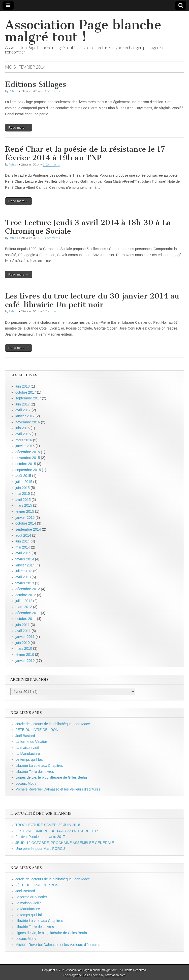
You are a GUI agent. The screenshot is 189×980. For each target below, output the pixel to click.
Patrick (13, 91)
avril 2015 (23, 500)
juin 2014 (23, 541)
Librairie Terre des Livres (35, 772)
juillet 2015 (24, 482)
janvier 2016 (25, 446)
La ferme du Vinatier (31, 742)
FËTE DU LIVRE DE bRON (37, 730)
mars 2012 (24, 607)
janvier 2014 (25, 565)
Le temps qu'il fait (29, 759)
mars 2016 (24, 440)
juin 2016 (23, 428)
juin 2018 (23, 386)
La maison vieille (28, 748)
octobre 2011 (26, 619)
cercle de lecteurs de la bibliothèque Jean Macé (53, 724)
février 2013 (25, 583)
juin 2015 (23, 488)
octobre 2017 (26, 392)
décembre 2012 (28, 589)
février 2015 (25, 511)
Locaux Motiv (26, 783)
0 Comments (51, 91)
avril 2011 (23, 631)
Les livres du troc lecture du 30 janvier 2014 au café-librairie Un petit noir (92, 300)
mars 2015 (24, 505)
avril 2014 (23, 553)
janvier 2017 (25, 416)
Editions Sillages (36, 84)
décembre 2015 (28, 452)
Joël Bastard (25, 736)
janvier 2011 (25, 637)
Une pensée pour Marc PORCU (40, 849)
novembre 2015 (28, 458)
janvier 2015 (25, 518)
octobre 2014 (26, 523)
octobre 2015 (26, 464)
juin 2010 (23, 643)
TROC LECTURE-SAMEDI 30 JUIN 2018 (48, 825)
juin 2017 (23, 404)
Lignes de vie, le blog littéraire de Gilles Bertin (51, 777)
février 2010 (25, 655)
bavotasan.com (115, 975)
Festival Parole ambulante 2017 (40, 837)
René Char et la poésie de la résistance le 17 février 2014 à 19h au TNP (85, 153)
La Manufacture (28, 754)
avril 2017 (23, 410)
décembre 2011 (28, 613)
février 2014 (25, 559)
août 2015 (23, 476)
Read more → (19, 128)
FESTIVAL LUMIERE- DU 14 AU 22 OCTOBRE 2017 (57, 831)
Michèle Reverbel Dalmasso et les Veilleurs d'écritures (58, 789)
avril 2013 (23, 577)
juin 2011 (23, 625)
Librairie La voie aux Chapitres (39, 766)
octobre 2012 (26, 595)
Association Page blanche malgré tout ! (83, 31)
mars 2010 (24, 648)
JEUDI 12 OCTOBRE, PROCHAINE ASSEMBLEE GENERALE (65, 843)
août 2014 (23, 535)
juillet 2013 (24, 571)
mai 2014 (23, 547)
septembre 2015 (28, 470)
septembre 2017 (28, 398)
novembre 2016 (28, 422)
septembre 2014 (28, 529)
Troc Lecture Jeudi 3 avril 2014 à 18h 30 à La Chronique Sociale (88, 227)
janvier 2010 (25, 661)
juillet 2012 (24, 601)
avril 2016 (23, 434)
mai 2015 (23, 494)
